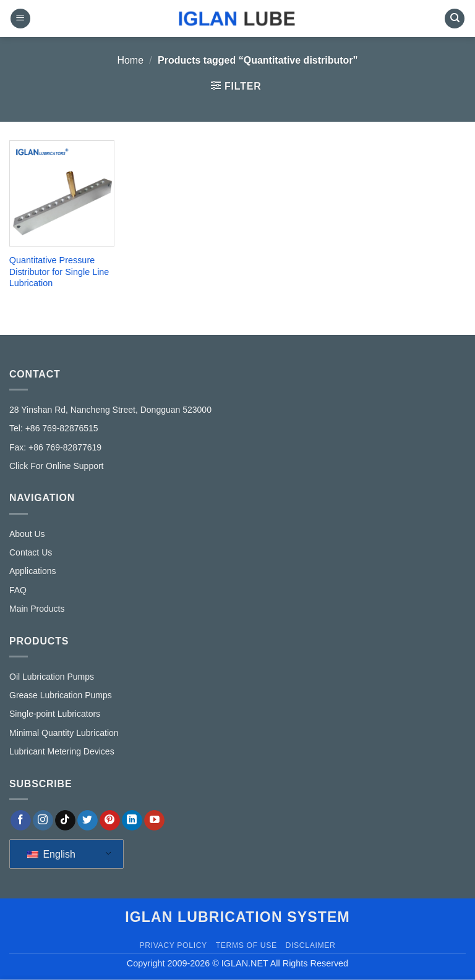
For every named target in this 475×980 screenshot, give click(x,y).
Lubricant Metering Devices (62, 751)
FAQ (18, 590)
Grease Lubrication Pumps (61, 695)
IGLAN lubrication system (237, 917)
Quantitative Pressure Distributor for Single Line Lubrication (59, 272)
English (51, 854)
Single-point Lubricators (55, 714)
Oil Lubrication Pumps (52, 677)
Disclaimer (311, 945)
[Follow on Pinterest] (110, 821)
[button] (20, 19)
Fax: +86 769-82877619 (55, 447)
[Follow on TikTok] (65, 821)
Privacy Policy (173, 945)
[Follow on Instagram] (43, 821)
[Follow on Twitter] (88, 821)
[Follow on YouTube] (154, 821)
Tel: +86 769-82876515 (54, 428)
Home (130, 60)
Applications (33, 571)
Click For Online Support (57, 466)
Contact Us (31, 552)
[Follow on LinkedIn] (132, 821)
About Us (27, 534)
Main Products (37, 609)
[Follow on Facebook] (21, 821)
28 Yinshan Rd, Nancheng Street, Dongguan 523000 (110, 410)
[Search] (455, 19)
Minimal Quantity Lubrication (64, 733)
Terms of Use (246, 945)
